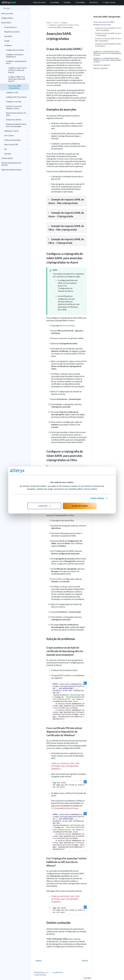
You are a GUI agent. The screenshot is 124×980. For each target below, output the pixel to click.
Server (56, 23)
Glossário (8, 154)
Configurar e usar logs (14, 102)
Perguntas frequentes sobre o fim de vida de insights (16, 125)
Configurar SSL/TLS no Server (16, 97)
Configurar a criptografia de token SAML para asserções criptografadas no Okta (107, 60)
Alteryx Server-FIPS (16, 145)
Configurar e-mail (12, 93)
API (16, 149)
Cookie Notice (58, 972)
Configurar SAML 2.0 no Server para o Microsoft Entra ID (17, 79)
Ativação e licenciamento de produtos (14, 164)
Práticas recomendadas (16, 140)
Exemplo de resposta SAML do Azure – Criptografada (108, 34)
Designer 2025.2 (14, 18)
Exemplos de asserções (102, 25)
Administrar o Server (16, 131)
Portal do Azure (69, 326)
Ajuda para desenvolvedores (14, 170)
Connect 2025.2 (14, 158)
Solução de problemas (14, 120)
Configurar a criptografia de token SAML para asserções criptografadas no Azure (107, 53)
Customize (44, 506)
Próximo (85, 961)
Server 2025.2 (14, 23)
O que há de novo (11, 27)
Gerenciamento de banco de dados (17, 114)
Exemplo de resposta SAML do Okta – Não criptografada (108, 40)
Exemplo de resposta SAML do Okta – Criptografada (108, 45)
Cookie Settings (97, 498)
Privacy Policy (91, 489)
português (88, 978)
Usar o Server (16, 135)
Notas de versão (7, 13)
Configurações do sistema (17, 50)
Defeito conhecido (100, 68)
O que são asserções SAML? (104, 22)
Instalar (16, 41)
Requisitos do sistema (12, 32)
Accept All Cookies (80, 506)
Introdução (8, 36)
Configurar (16, 45)
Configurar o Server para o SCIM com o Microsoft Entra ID (18, 70)
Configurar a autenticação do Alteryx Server (64, 25)
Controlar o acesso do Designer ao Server (14, 107)
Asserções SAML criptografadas (15, 87)
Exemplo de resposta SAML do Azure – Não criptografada (108, 29)
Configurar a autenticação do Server (17, 62)
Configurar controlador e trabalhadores (15, 56)
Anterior (39, 961)
